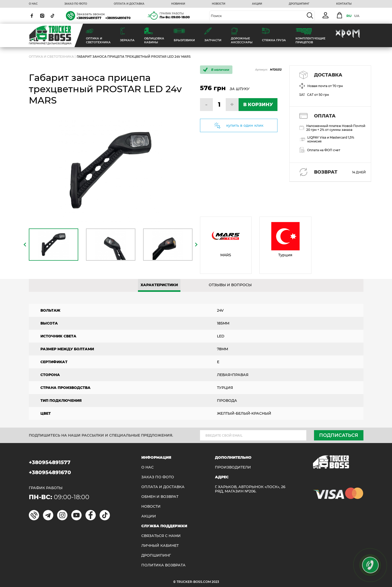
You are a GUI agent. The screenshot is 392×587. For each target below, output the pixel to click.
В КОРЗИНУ (258, 105)
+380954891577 (89, 18)
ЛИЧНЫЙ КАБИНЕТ (160, 546)
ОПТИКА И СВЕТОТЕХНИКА (51, 57)
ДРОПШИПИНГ (299, 4)
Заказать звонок (91, 14)
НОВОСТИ (219, 4)
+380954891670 (118, 18)
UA (357, 16)
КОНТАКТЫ (344, 4)
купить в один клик (245, 125)
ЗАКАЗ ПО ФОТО (76, 4)
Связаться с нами (161, 536)
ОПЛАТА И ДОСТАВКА (129, 4)
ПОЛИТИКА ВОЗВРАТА (163, 565)
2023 (215, 582)
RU (349, 16)
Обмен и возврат (160, 497)
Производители (233, 467)
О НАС (33, 4)
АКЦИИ (257, 4)
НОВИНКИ (178, 4)
